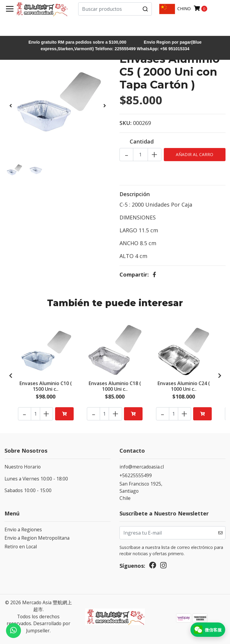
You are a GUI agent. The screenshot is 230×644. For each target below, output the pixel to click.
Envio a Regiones (23, 529)
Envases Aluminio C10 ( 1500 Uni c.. (46, 386)
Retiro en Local (21, 547)
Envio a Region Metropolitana (37, 538)
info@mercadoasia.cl (142, 467)
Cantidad (142, 141)
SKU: (125, 123)
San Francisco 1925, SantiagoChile (141, 491)
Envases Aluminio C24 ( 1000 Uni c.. (184, 386)
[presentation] (10, 106)
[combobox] (115, 9)
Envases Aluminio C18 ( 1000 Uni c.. (115, 386)
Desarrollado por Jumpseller (48, 627)
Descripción (135, 194)
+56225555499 (136, 475)
